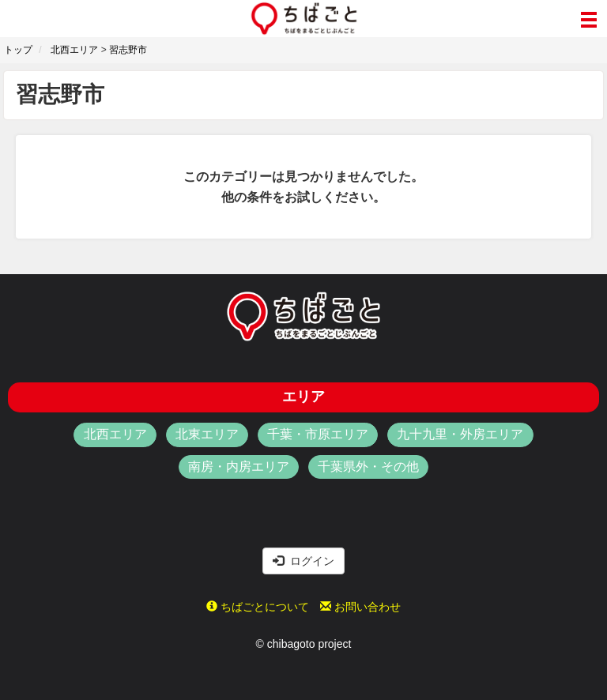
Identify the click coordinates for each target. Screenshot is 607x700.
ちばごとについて (258, 607)
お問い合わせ (360, 607)
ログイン (303, 561)
